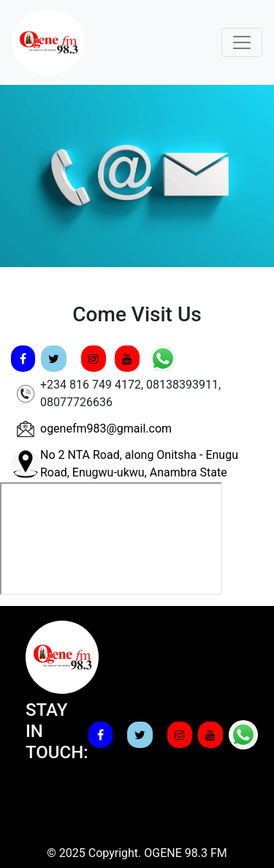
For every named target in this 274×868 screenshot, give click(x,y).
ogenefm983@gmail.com (106, 429)
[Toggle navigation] (242, 42)
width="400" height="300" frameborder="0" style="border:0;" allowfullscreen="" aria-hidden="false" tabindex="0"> (111, 539)
